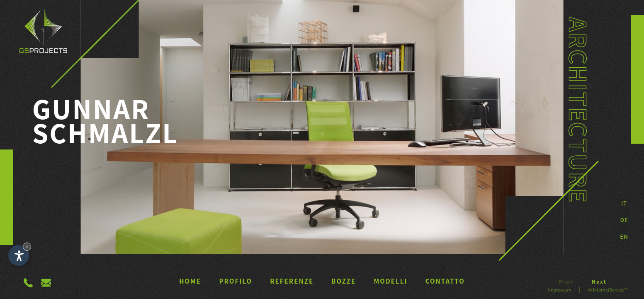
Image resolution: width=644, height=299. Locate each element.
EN (624, 237)
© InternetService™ (608, 290)
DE (624, 220)
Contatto (445, 281)
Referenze (292, 281)
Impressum (560, 290)
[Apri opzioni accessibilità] (19, 255)
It (624, 203)
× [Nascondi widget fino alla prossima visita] (27, 246)
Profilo (236, 281)
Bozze (344, 281)
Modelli (391, 281)
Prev (562, 282)
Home (190, 281)
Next (603, 282)
